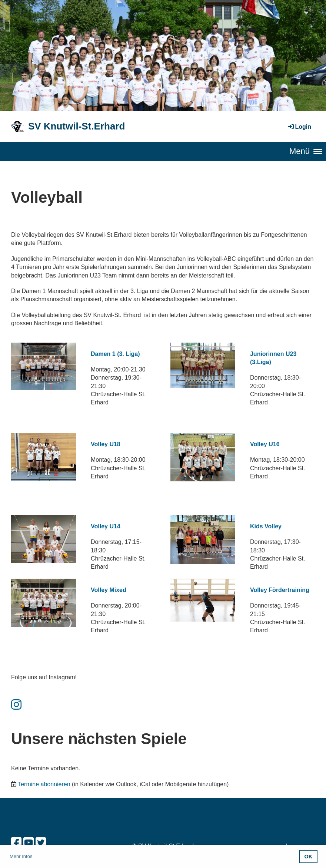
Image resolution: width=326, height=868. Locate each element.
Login (299, 127)
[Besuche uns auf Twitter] (41, 843)
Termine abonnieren (44, 784)
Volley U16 (265, 444)
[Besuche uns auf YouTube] (29, 843)
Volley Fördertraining (280, 590)
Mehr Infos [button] (21, 856)
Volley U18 (106, 444)
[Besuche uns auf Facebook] (16, 843)
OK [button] (309, 857)
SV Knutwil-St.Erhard (76, 126)
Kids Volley (266, 526)
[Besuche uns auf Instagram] (16, 705)
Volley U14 (106, 526)
